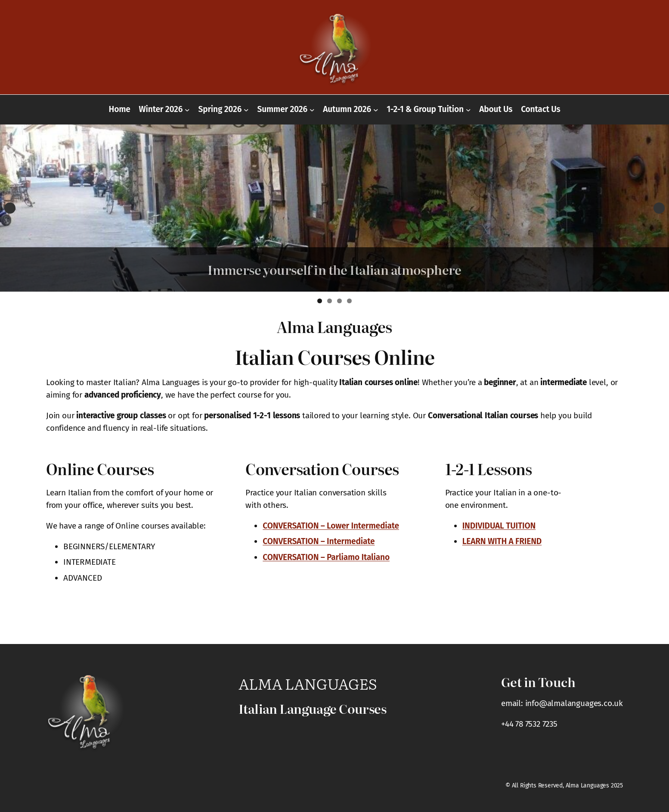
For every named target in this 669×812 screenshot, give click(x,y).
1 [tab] (320, 301)
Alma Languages (308, 683)
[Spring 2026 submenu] (246, 110)
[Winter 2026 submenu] (187, 110)
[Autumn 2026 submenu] (376, 110)
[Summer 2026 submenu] (312, 110)
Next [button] (659, 208)
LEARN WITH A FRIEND (502, 541)
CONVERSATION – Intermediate (319, 541)
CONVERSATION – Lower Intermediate (331, 526)
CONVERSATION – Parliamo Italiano (326, 557)
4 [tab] (349, 301)
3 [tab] (339, 301)
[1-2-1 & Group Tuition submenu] (468, 110)
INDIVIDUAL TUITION (499, 526)
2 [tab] (330, 301)
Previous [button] (10, 208)
